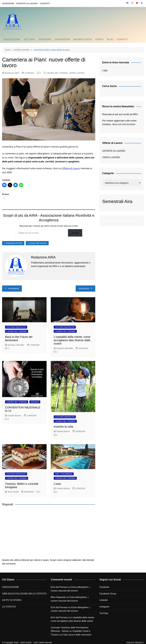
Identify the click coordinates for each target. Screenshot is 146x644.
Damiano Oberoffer (15, 345)
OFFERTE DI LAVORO (27, 3)
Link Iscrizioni (129, 124)
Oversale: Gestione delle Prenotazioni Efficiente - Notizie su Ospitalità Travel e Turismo (71, 631)
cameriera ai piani (14, 243)
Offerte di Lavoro (71, 168)
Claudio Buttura (13, 416)
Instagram (104, 607)
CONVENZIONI (62, 39)
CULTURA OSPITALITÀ (16, 327)
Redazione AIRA (11, 73)
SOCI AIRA (29, 39)
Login (105, 70)
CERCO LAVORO (111, 157)
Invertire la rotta (63, 427)
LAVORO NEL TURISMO (57, 73)
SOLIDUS (35, 402)
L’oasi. (58, 484)
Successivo (85, 288)
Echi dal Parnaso (59, 587)
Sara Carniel (12, 492)
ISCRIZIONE (8, 3)
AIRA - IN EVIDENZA (64, 474)
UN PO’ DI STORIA (12, 600)
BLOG (110, 39)
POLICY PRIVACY (135, 643)
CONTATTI (45, 3)
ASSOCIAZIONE (12, 39)
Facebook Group (108, 594)
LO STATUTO (9, 607)
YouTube (104, 613)
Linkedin (104, 600)
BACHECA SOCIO (83, 39)
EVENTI (100, 39)
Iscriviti (75, 233)
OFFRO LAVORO (77, 73)
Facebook (104, 587)
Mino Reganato (58, 597)
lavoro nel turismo (38, 243)
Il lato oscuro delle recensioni (77, 635)
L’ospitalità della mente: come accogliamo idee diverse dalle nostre (72, 340)
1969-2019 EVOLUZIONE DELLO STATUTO (24, 594)
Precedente (12, 288)
